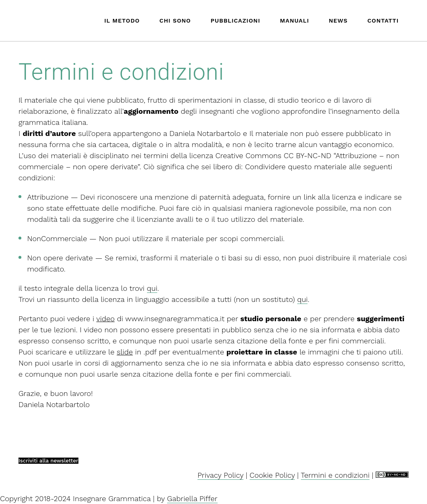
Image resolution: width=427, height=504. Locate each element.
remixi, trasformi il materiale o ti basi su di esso (197, 258)
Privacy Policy (220, 475)
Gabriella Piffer (192, 498)
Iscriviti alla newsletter (48, 461)
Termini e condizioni (335, 475)
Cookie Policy (272, 475)
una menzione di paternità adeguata (202, 197)
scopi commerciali (251, 238)
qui (152, 288)
